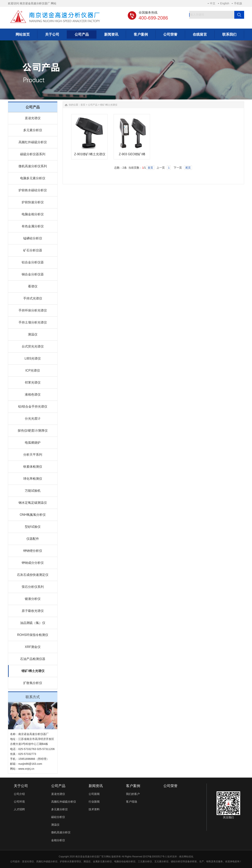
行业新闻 (94, 802)
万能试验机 (33, 491)
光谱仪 (30, 861)
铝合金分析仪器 (33, 262)
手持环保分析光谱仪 (33, 310)
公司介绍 (19, 794)
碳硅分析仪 (58, 817)
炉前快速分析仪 (33, 202)
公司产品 (93, 105)
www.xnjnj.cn (26, 769)
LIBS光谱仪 (33, 358)
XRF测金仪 (33, 647)
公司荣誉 (170, 786)
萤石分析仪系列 (33, 587)
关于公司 (21, 786)
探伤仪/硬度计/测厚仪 (33, 431)
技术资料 (94, 809)
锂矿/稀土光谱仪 (33, 671)
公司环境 (19, 802)
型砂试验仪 (33, 527)
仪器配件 (33, 539)
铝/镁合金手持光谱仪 (33, 407)
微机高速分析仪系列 (33, 166)
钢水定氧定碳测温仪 (33, 503)
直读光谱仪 (33, 118)
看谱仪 (33, 286)
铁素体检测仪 (33, 467)
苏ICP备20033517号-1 (155, 857)
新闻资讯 (96, 786)
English (225, 3)
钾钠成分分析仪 (33, 563)
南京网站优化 (186, 857)
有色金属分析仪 (33, 226)
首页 (83, 105)
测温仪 (33, 334)
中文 (213, 3)
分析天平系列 (33, 455)
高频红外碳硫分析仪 (33, 142)
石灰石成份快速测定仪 (33, 575)
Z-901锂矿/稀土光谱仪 (90, 154)
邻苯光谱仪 (33, 382)
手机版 (238, 3)
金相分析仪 (58, 840)
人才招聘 (19, 809)
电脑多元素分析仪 (33, 178)
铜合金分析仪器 (33, 274)
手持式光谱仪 (33, 298)
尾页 (188, 168)
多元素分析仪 (33, 130)
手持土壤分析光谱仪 (33, 322)
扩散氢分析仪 (33, 683)
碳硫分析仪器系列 (33, 154)
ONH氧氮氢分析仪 (33, 515)
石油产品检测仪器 (33, 659)
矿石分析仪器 (33, 250)
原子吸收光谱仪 (33, 611)
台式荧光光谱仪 (33, 346)
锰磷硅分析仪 (33, 238)
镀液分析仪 (33, 599)
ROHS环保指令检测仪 (33, 635)
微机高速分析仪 (61, 832)
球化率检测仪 (33, 479)
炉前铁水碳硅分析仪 (33, 190)
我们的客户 (133, 794)
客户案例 (133, 786)
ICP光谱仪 (33, 370)
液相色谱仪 (33, 395)
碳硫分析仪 (52, 861)
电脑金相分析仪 (33, 214)
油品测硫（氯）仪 (33, 623)
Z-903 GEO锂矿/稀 (132, 154)
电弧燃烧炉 (33, 443)
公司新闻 (94, 794)
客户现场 (132, 802)
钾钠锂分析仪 (33, 551)
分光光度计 (33, 419)
